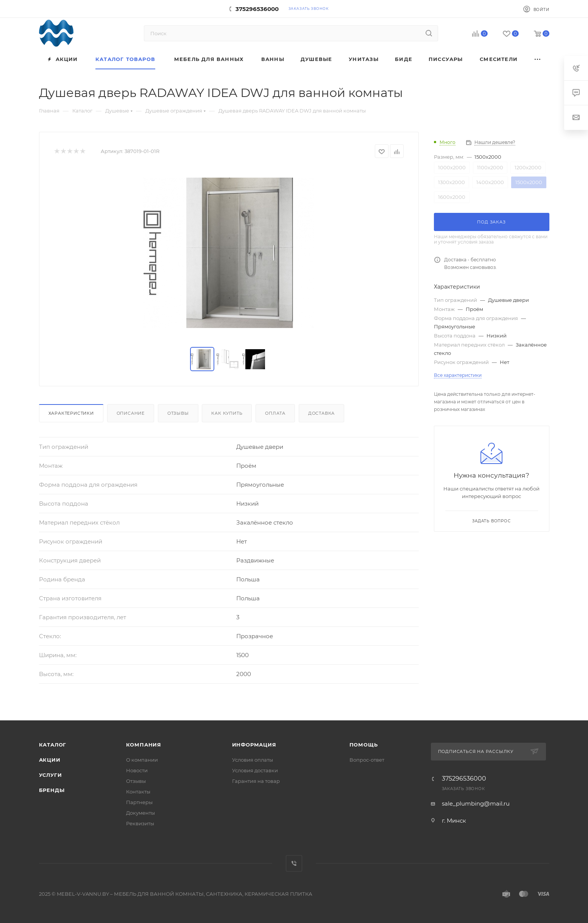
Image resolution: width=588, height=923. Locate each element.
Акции (50, 760)
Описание (131, 413)
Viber (294, 863)
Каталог (53, 745)
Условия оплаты (253, 760)
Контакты (138, 792)
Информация (254, 745)
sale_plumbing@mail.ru (476, 804)
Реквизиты (140, 823)
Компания (144, 745)
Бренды (52, 790)
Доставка (321, 413)
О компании (142, 760)
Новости (137, 770)
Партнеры (139, 802)
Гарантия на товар (256, 781)
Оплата (275, 413)
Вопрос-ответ (367, 760)
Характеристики (71, 413)
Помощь (364, 745)
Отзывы (178, 413)
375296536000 (257, 9)
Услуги (51, 775)
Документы (140, 813)
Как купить (227, 413)
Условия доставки (255, 770)
